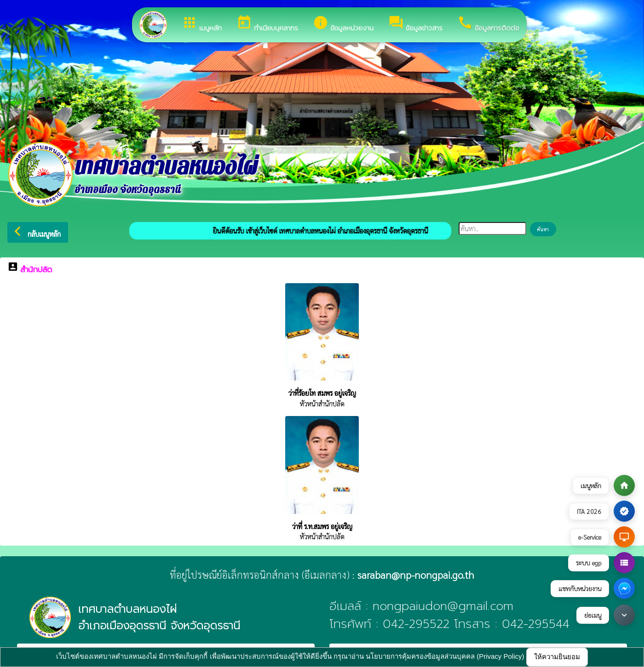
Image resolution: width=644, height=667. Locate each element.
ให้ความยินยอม (557, 657)
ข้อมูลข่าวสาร (415, 24)
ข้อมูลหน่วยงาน (343, 24)
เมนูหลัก (202, 24)
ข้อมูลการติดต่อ (488, 24)
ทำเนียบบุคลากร (267, 24)
